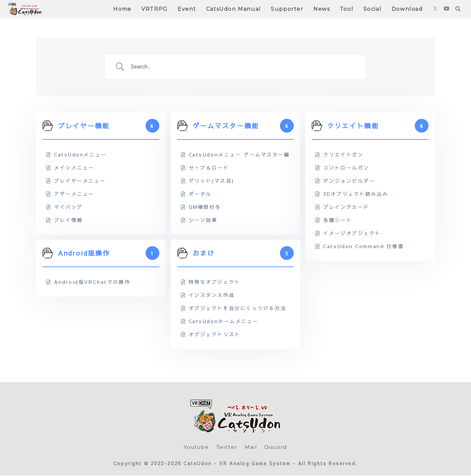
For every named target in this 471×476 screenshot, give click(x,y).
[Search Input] (244, 67)
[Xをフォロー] (435, 9)
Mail (252, 447)
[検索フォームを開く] (458, 9)
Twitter (227, 447)
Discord (278, 447)
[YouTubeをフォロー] (446, 9)
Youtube (195, 447)
